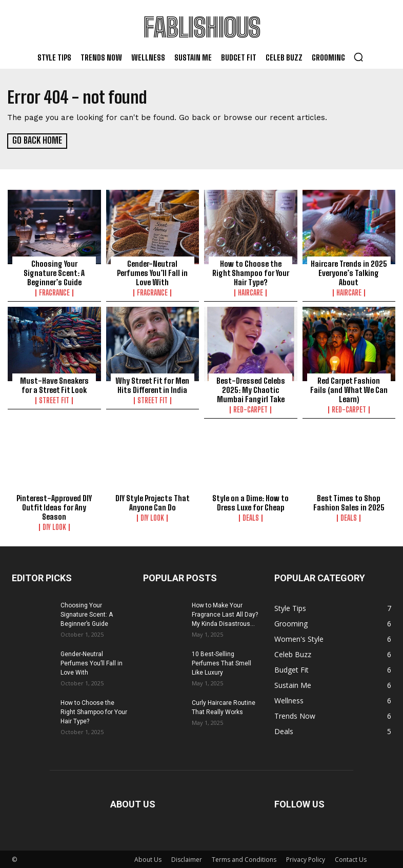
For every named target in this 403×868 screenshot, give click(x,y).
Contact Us (351, 859)
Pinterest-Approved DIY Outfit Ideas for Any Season (54, 506)
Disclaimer (187, 859)
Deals (251, 517)
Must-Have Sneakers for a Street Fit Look (54, 385)
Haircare (250, 292)
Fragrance (54, 292)
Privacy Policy (306, 859)
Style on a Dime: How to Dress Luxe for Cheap (250, 502)
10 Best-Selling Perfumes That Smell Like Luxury (221, 662)
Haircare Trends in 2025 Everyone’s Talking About (349, 272)
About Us (148, 859)
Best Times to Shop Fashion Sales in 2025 (349, 502)
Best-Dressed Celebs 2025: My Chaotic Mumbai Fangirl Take (251, 389)
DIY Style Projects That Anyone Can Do (153, 502)
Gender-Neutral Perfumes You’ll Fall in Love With (152, 272)
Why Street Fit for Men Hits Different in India (152, 385)
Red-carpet (250, 409)
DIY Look (54, 526)
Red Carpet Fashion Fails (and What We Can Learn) (349, 389)
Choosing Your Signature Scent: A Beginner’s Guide (54, 272)
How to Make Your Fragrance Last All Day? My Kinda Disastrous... (225, 614)
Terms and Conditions (244, 859)
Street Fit (54, 400)
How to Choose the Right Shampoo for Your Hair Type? (251, 272)
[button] (358, 57)
